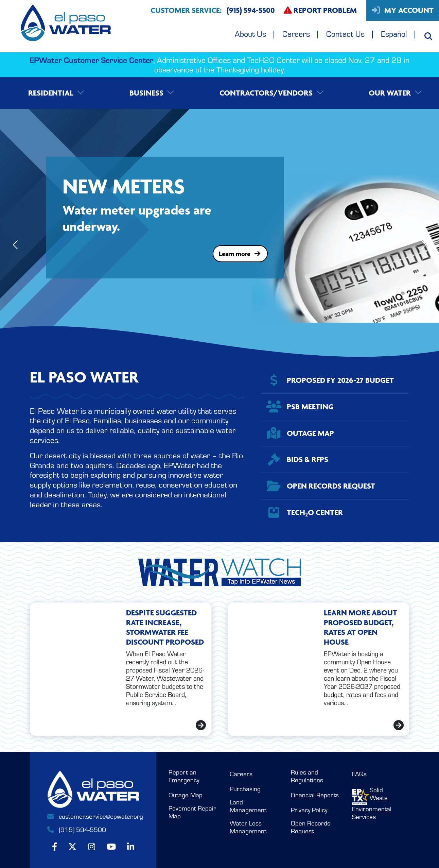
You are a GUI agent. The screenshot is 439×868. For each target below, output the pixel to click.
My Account (403, 10)
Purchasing (245, 789)
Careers (296, 34)
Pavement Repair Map (192, 812)
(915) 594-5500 (76, 830)
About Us (250, 34)
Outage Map (186, 795)
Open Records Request (311, 827)
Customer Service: (213, 10)
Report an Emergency (184, 776)
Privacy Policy (309, 810)
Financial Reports (315, 795)
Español (394, 34)
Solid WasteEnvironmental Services (372, 803)
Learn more (240, 254)
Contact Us (345, 34)
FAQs (359, 774)
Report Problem (320, 10)
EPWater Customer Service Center (91, 60)
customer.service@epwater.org (93, 816)
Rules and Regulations (307, 776)
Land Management (248, 806)
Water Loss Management (248, 827)
